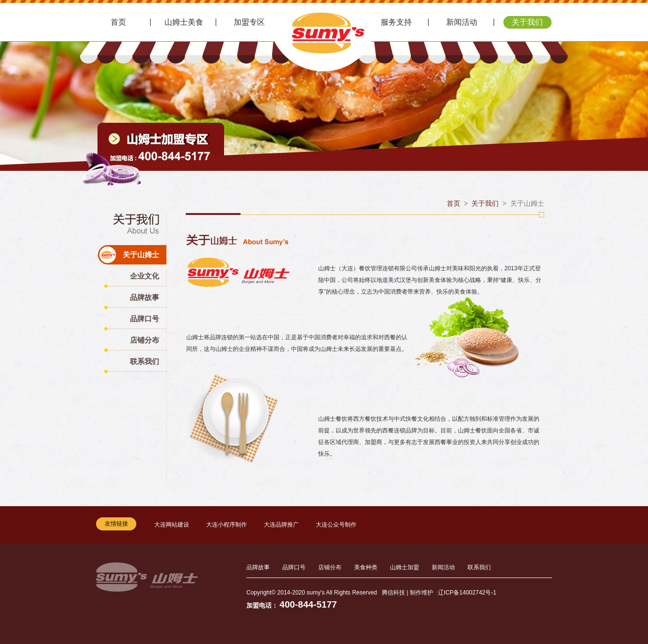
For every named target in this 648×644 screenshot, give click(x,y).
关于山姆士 (141, 255)
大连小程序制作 (227, 525)
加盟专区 (249, 22)
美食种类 (366, 567)
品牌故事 (145, 297)
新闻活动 (462, 22)
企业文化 (145, 276)
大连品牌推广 (281, 525)
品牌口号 (145, 319)
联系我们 (145, 361)
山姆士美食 (184, 22)
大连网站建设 (172, 525)
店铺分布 (145, 340)
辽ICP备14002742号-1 (467, 593)
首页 (118, 22)
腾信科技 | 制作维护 (407, 593)
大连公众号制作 (336, 525)
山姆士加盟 (405, 567)
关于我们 (527, 22)
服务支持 (396, 22)
